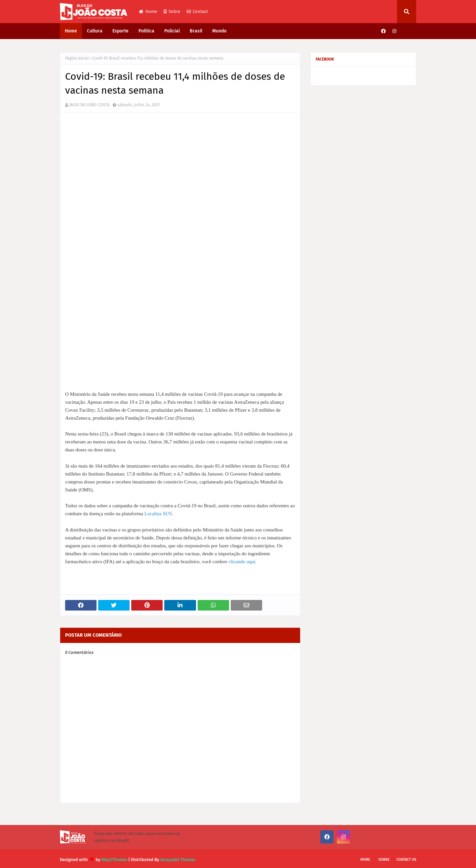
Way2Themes (114, 857)
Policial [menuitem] (172, 31)
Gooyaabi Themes (178, 857)
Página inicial (77, 58)
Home (148, 11)
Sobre (172, 11)
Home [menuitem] (71, 31)
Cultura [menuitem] (95, 31)
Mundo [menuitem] (219, 31)
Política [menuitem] (146, 31)
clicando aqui (242, 559)
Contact (197, 11)
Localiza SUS (158, 511)
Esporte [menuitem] (120, 31)
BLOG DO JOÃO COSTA (89, 105)
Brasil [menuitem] (196, 31)
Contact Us (406, 857)
